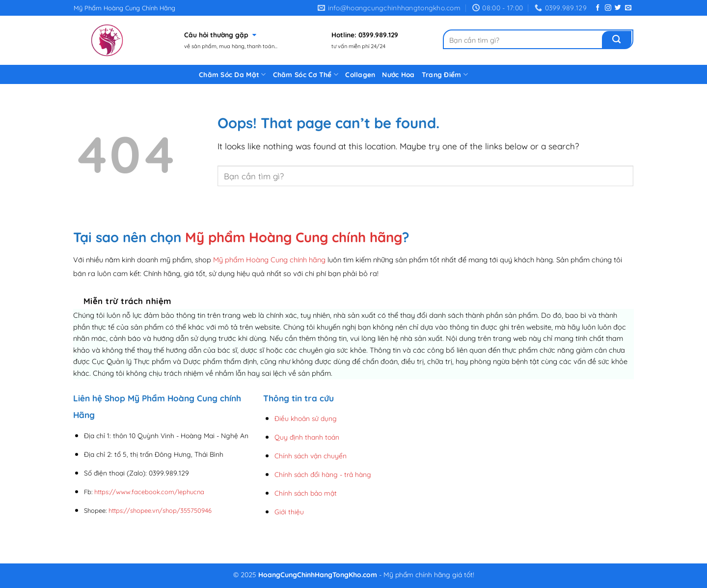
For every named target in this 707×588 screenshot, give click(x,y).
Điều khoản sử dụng (306, 418)
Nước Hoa (398, 74)
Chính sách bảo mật (306, 493)
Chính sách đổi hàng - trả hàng (323, 474)
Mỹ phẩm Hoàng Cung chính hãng (294, 237)
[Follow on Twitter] (618, 8)
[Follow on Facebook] (598, 8)
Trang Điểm (445, 74)
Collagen (360, 74)
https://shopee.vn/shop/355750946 (160, 510)
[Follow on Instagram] (608, 8)
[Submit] (617, 40)
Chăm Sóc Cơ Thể (306, 74)
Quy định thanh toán (307, 437)
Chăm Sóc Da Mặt (232, 74)
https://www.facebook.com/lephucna (149, 492)
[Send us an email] (628, 8)
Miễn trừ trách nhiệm (127, 301)
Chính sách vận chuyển (311, 456)
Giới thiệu (289, 512)
